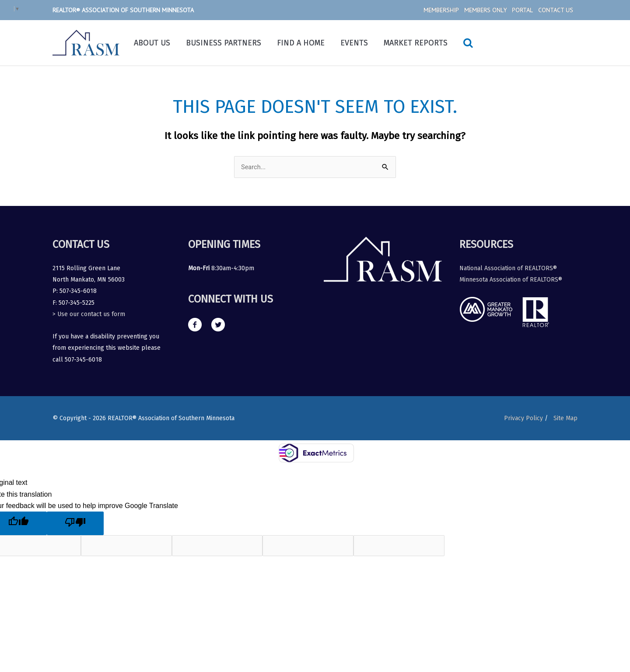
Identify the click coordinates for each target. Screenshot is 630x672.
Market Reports (416, 43)
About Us (152, 43)
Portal (522, 10)
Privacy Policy (521, 418)
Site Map (565, 418)
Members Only (485, 10)
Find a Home (301, 43)
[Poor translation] (75, 524)
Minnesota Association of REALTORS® (511, 280)
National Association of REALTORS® (508, 268)
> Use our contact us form (89, 315)
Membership (441, 10)
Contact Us (556, 10)
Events (354, 43)
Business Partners (224, 43)
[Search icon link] (468, 43)
